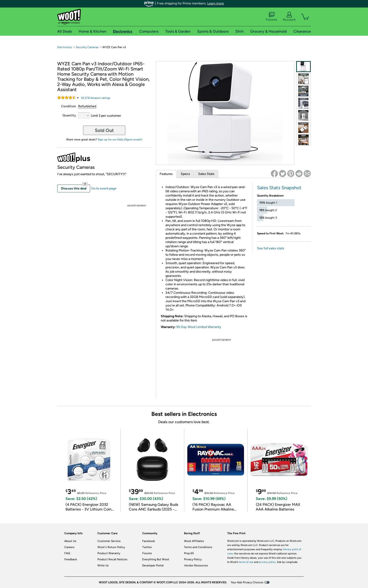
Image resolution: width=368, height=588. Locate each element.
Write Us (103, 565)
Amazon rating (96, 98)
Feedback (71, 559)
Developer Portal (153, 565)
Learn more (216, 3)
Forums (272, 17)
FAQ (67, 553)
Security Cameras (87, 47)
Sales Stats (206, 174)
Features (166, 174)
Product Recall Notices (112, 559)
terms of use (246, 562)
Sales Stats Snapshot (279, 188)
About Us (70, 541)
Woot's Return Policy (111, 547)
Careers (69, 547)
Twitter (147, 547)
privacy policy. (268, 562)
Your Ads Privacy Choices (247, 582)
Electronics (65, 47)
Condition (69, 106)
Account (289, 17)
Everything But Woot (156, 559)
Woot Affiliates (194, 541)
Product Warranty (109, 553)
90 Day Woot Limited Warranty (199, 327)
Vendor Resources (196, 565)
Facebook (149, 541)
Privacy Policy (193, 559)
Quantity (69, 115)
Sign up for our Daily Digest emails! (120, 139)
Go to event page (104, 188)
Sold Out (104, 130)
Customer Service (109, 541)
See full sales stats (271, 248)
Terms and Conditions (198, 547)
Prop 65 (189, 553)
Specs (185, 174)
